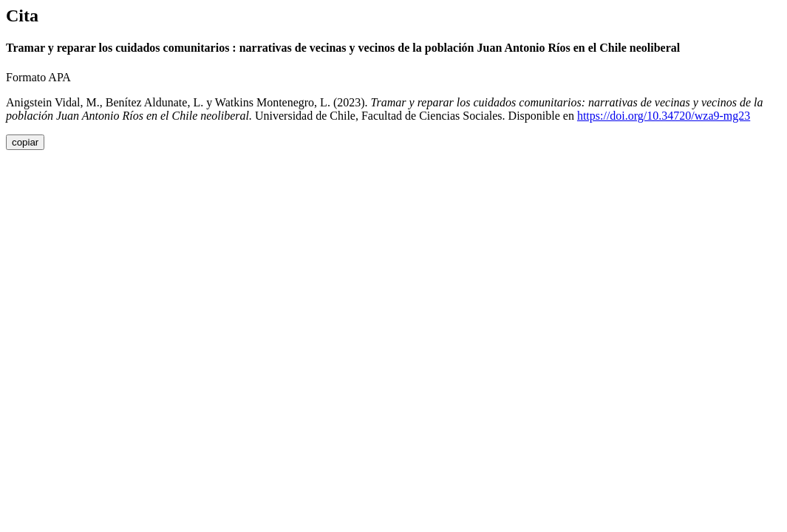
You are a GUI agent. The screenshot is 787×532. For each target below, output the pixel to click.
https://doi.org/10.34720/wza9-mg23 (664, 116)
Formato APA (38, 77)
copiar (25, 142)
